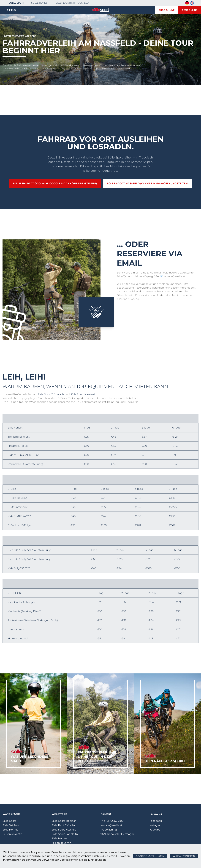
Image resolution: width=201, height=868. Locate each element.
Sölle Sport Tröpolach (51, 394)
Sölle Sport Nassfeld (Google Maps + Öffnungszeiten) (148, 184)
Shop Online (167, 10)
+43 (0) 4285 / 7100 (112, 821)
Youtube (155, 830)
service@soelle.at (111, 825)
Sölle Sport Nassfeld (83, 394)
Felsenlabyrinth (12, 834)
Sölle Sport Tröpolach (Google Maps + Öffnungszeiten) (55, 184)
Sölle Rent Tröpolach (64, 825)
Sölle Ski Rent (11, 825)
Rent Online (190, 10)
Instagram (156, 825)
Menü (13, 10)
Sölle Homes (39, 3)
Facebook (156, 821)
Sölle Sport (17, 3)
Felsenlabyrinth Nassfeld (72, 3)
